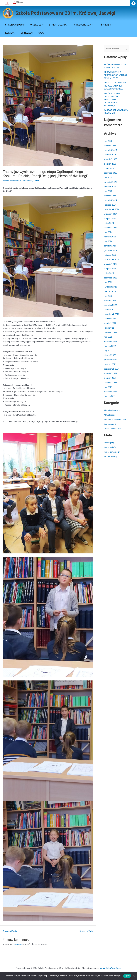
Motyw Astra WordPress (110, 968)
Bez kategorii (110, 424)
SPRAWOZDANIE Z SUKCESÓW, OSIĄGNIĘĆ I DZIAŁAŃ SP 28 (115, 75)
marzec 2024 (110, 237)
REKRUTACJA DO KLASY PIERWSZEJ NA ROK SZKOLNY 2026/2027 (115, 86)
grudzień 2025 (110, 150)
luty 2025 (108, 191)
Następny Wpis (88, 931)
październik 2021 (112, 369)
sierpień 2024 (110, 219)
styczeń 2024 (110, 246)
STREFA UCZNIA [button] (59, 25)
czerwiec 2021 (111, 383)
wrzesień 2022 (111, 319)
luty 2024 (108, 241)
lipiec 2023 (109, 273)
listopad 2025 (110, 155)
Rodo (41, 33)
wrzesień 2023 (111, 264)
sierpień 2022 (110, 323)
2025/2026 (27, 33)
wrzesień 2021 (111, 373)
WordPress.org (111, 456)
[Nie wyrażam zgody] (134, 976)
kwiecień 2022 (111, 342)
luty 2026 (108, 141)
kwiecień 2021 (111, 392)
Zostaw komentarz (11, 181)
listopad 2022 (110, 310)
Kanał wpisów (110, 447)
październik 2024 (112, 209)
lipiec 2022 (109, 328)
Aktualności (27, 181)
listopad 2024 (110, 205)
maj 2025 (108, 178)
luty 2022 (108, 351)
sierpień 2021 (110, 378)
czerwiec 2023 (111, 278)
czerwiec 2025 (111, 173)
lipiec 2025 (109, 168)
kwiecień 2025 (111, 182)
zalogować (18, 944)
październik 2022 (112, 314)
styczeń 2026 (110, 146)
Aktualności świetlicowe (115, 420)
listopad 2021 (110, 364)
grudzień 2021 (110, 360)
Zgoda (127, 976)
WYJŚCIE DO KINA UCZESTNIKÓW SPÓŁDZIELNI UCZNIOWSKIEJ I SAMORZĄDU (112, 99)
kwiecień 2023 (111, 287)
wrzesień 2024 (111, 214)
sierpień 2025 (110, 164)
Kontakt (11, 33)
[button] (43, 25)
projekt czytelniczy (112, 429)
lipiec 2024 (109, 223)
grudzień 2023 (110, 250)
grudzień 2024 (110, 200)
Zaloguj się (109, 443)
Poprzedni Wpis (9, 931)
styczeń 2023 (110, 300)
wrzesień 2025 (111, 159)
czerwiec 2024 (111, 228)
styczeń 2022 (110, 355)
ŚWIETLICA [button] (109, 25)
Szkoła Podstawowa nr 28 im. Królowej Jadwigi (65, 13)
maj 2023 (108, 282)
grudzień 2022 (110, 305)
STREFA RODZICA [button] (85, 25)
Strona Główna (15, 25)
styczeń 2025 (110, 196)
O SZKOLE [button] (37, 25)
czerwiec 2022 (111, 332)
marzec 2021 (110, 396)
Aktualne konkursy (112, 410)
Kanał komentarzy (112, 452)
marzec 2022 (110, 346)
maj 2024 (108, 232)
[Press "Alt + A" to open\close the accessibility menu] (134, 3)
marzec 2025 (110, 187)
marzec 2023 (110, 291)
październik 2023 (112, 260)
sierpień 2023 (110, 269)
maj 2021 (108, 387)
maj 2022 (108, 337)
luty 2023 (108, 296)
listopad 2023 (110, 255)
